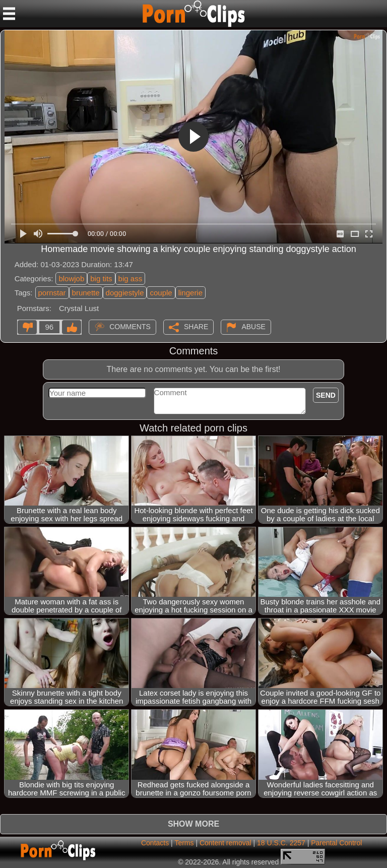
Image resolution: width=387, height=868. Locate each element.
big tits (101, 278)
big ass (131, 278)
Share (196, 326)
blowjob (71, 278)
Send (326, 395)
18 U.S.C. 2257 (281, 843)
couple (161, 293)
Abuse (253, 326)
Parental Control (336, 843)
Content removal (225, 843)
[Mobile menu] (9, 14)
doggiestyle (125, 293)
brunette (86, 293)
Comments (130, 326)
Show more (193, 824)
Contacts (155, 843)
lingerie (190, 293)
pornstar (52, 293)
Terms (184, 843)
